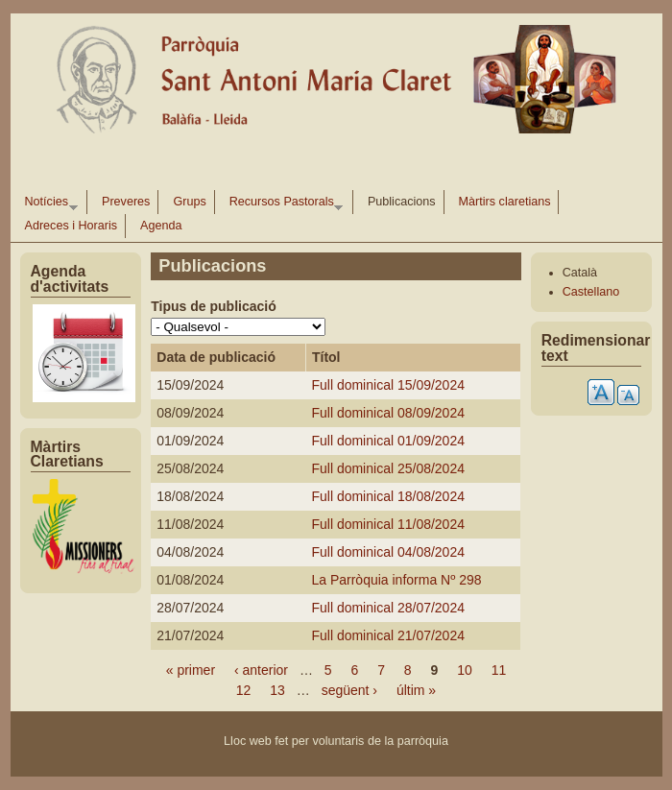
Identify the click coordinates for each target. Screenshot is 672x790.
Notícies (48, 204)
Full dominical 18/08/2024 (388, 496)
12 (244, 690)
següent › (349, 690)
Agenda (161, 226)
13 (277, 690)
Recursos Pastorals (283, 204)
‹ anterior (261, 670)
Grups (189, 202)
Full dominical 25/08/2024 (388, 468)
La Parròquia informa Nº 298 (396, 580)
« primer (191, 670)
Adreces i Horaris (72, 226)
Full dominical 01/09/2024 (388, 441)
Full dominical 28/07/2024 (388, 608)
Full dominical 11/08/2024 (388, 524)
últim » (416, 690)
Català (580, 273)
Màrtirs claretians (505, 202)
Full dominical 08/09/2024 (388, 413)
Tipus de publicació (213, 306)
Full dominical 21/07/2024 (388, 635)
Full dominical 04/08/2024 (388, 552)
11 (499, 670)
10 (465, 670)
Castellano (591, 292)
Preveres (126, 202)
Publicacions (402, 202)
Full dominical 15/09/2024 (388, 385)
